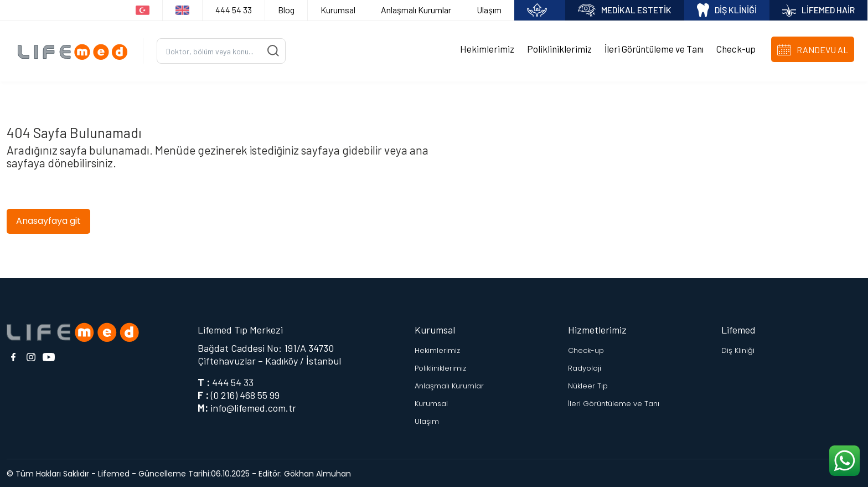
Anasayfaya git (48, 219)
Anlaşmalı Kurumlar (416, 10)
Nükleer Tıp (588, 384)
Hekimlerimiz (487, 48)
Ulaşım (489, 10)
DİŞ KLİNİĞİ (727, 10)
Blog (286, 10)
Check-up (736, 48)
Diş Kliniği (738, 349)
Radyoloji (585, 366)
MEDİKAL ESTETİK (625, 10)
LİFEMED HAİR (818, 10)
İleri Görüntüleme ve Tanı (654, 48)
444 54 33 (234, 10)
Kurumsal (338, 10)
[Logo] (76, 50)
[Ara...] (221, 50)
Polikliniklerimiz (559, 48)
